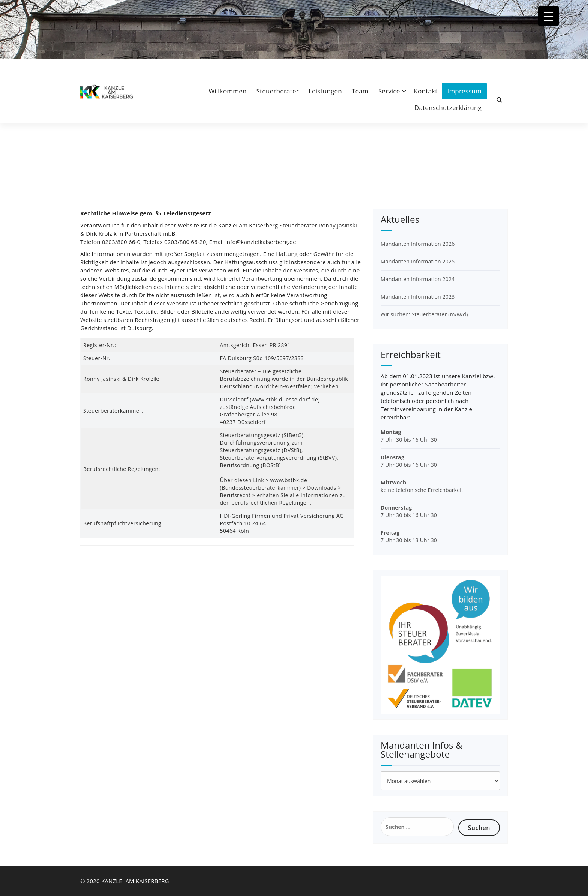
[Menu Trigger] (548, 16)
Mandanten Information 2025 (418, 261)
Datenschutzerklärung (448, 107)
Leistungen (325, 91)
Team (360, 91)
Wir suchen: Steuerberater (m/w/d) (424, 314)
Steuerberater (278, 91)
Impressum (464, 91)
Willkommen (227, 91)
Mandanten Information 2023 (418, 297)
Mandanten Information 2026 (418, 244)
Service (389, 91)
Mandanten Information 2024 (418, 279)
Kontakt (425, 91)
